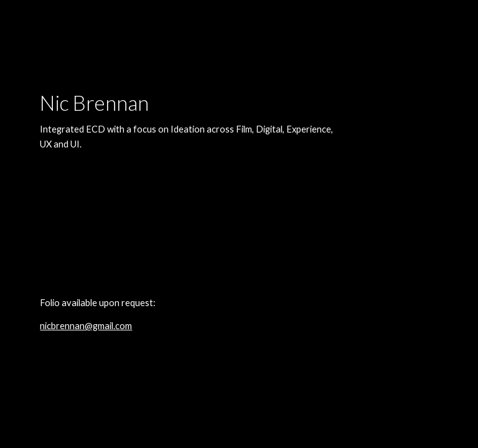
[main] (186, 224)
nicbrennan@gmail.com (86, 326)
